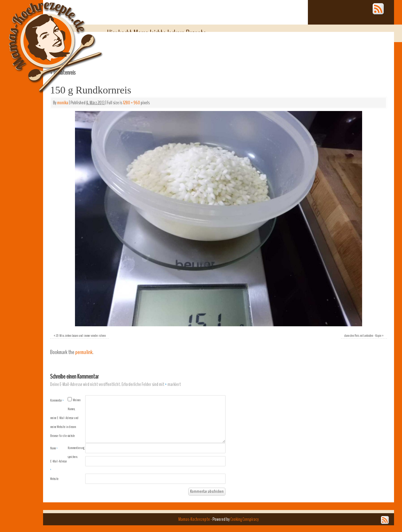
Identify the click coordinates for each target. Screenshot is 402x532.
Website (54, 479)
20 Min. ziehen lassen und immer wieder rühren (81, 336)
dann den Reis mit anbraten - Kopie (363, 336)
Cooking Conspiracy (245, 519)
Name (54, 448)
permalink (84, 352)
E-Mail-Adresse (58, 465)
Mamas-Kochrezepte (46, 40)
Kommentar (57, 400)
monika (63, 103)
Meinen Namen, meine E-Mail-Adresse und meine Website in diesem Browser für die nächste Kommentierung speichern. (67, 428)
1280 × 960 (131, 103)
